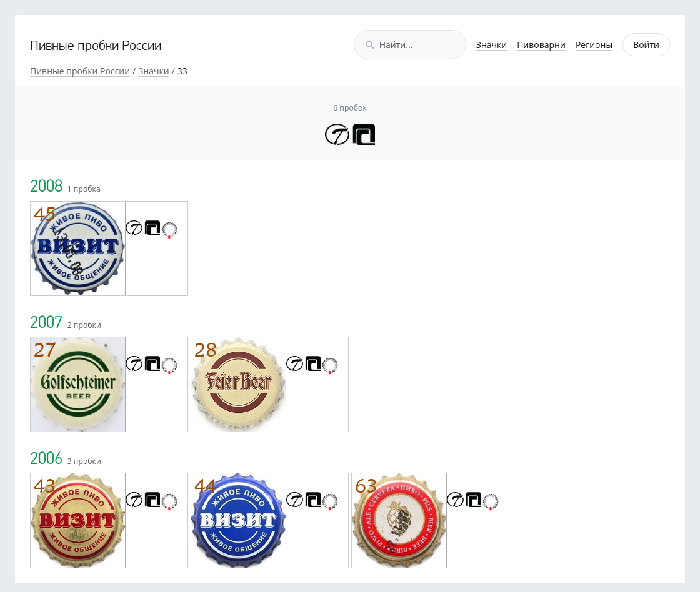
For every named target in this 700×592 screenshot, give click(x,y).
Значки (492, 45)
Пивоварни (541, 45)
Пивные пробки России (96, 47)
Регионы (594, 45)
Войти (646, 45)
